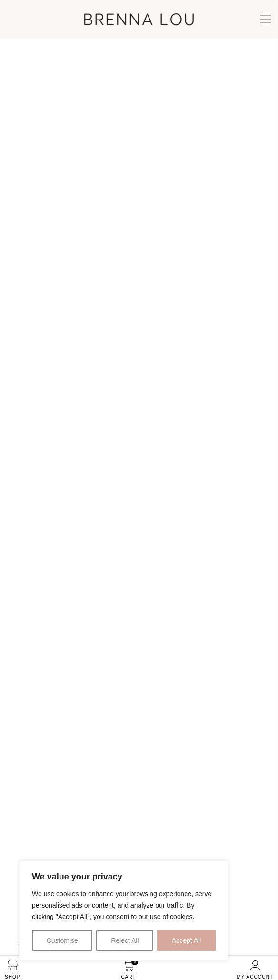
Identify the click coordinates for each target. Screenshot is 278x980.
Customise (62, 940)
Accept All (186, 940)
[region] (124, 911)
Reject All (125, 940)
